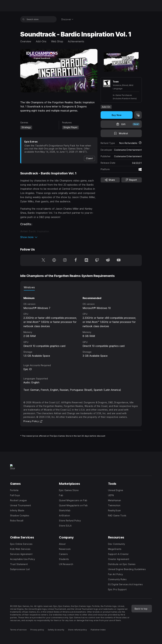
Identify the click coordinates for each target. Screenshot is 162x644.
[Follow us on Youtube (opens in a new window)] (119, 260)
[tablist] (81, 287)
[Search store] (23, 19)
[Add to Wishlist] (121, 133)
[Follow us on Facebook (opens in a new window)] (76, 260)
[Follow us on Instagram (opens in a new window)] (65, 260)
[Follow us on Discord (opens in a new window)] (86, 260)
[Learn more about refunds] (140, 143)
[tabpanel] (81, 324)
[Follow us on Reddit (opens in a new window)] (108, 260)
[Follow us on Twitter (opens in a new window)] (43, 260)
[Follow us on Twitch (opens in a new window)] (97, 260)
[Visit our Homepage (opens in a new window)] (54, 260)
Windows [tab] (29, 287)
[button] (59, 237)
